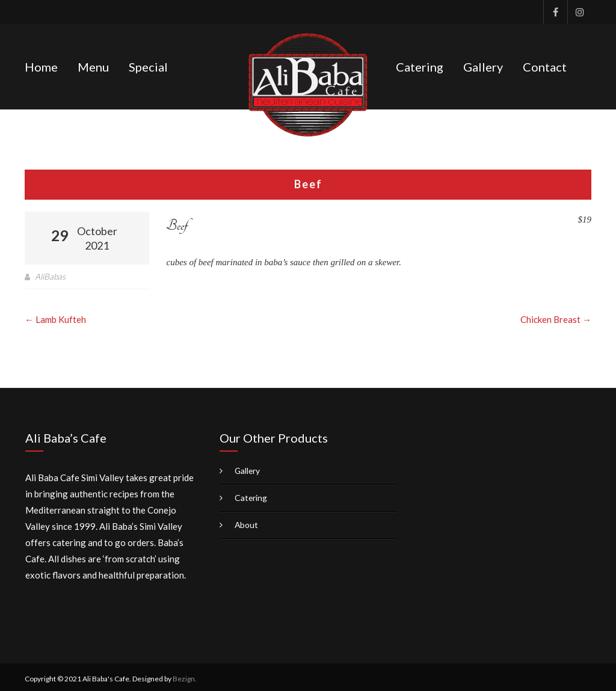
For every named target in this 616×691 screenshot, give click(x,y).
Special (148, 65)
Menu (93, 65)
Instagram (579, 12)
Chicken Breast (556, 316)
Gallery (483, 65)
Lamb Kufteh (55, 316)
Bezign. (185, 675)
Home (41, 65)
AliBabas (51, 273)
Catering (420, 65)
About (247, 521)
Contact (545, 65)
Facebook (555, 12)
